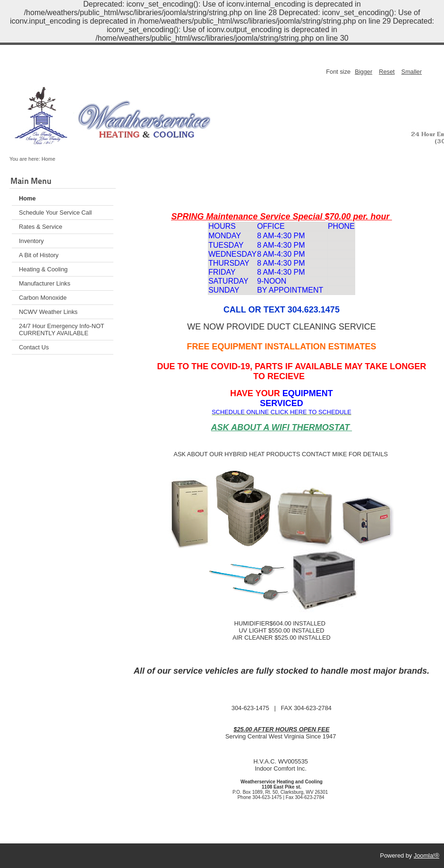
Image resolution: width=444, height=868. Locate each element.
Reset (387, 72)
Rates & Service (41, 227)
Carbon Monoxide (43, 298)
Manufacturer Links (45, 283)
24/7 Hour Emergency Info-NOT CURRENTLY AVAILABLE (62, 330)
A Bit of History (39, 255)
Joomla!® (427, 855)
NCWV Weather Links (48, 312)
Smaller (412, 72)
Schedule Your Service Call (55, 213)
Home (27, 198)
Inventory (31, 241)
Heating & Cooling (43, 269)
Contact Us (34, 347)
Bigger (363, 72)
